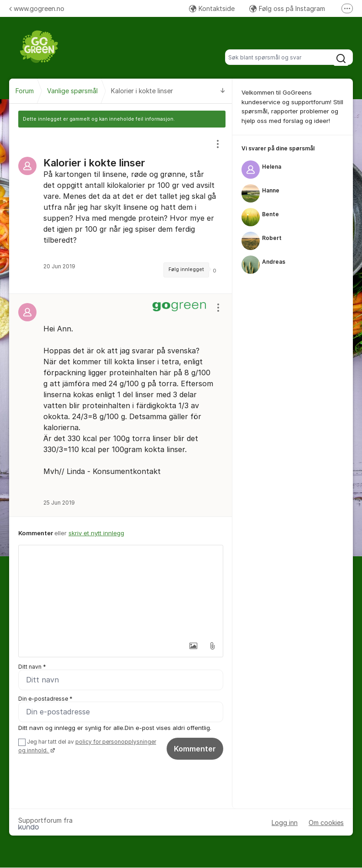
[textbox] (121, 591)
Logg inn (285, 823)
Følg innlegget (186, 269)
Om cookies (326, 823)
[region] (121, 210)
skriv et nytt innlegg (96, 533)
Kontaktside (212, 8)
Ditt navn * (32, 667)
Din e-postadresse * (45, 699)
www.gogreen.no (37, 8)
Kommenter (195, 749)
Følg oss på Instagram (287, 8)
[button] (193, 646)
